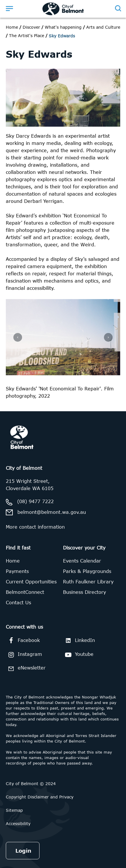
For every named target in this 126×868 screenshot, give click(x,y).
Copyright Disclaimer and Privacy (40, 797)
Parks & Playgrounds (87, 571)
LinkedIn (79, 640)
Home (12, 27)
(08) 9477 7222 (35, 501)
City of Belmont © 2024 (31, 784)
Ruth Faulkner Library (88, 582)
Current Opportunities (31, 582)
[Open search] (118, 8)
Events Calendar (82, 561)
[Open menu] (9, 8)
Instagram (24, 655)
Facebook (23, 640)
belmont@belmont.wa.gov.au (52, 512)
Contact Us (18, 603)
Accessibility (18, 824)
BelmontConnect (25, 592)
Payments (17, 571)
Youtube (78, 655)
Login (23, 851)
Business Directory (84, 592)
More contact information (35, 527)
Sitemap (14, 810)
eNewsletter (26, 668)
